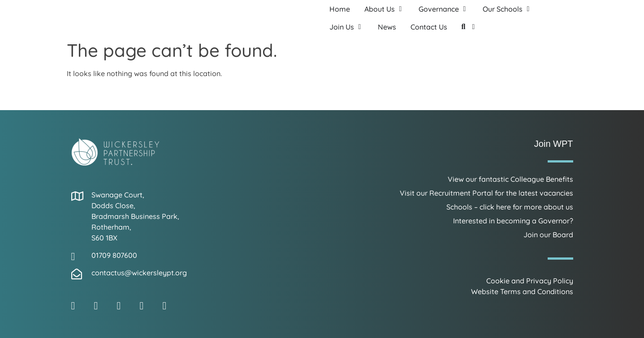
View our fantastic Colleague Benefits (510, 179)
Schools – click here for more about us (510, 207)
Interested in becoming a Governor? (513, 221)
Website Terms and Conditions (522, 291)
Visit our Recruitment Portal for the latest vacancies (486, 193)
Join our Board (548, 235)
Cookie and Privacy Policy (530, 281)
